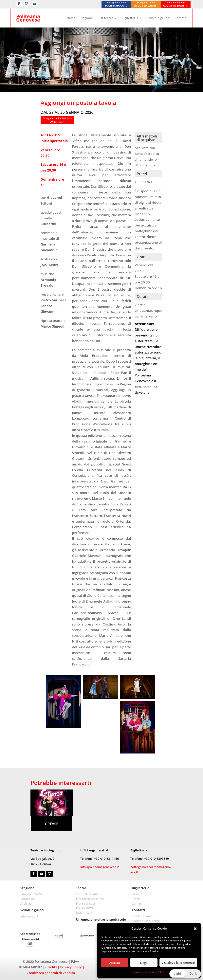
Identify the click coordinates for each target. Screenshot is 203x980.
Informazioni (29, 916)
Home (71, 18)
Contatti (181, 18)
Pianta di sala (85, 903)
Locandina (28, 899)
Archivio (26, 903)
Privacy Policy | (72, 967)
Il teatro (107, 18)
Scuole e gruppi (158, 18)
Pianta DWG (84, 908)
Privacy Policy (156, 972)
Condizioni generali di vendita (51, 973)
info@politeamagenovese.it (100, 867)
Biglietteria (130, 18)
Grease (52, 824)
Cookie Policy (140, 972)
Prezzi (136, 899)
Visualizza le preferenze (178, 963)
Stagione (86, 18)
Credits (51, 967)
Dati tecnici (84, 913)
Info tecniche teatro (90, 899)
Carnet (137, 903)
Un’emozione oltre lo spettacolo (101, 919)
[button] (195, 929)
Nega (144, 963)
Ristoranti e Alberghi (146, 921)
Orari (135, 894)
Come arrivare (142, 916)
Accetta (115, 963)
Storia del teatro (88, 894)
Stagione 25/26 (31, 894)
